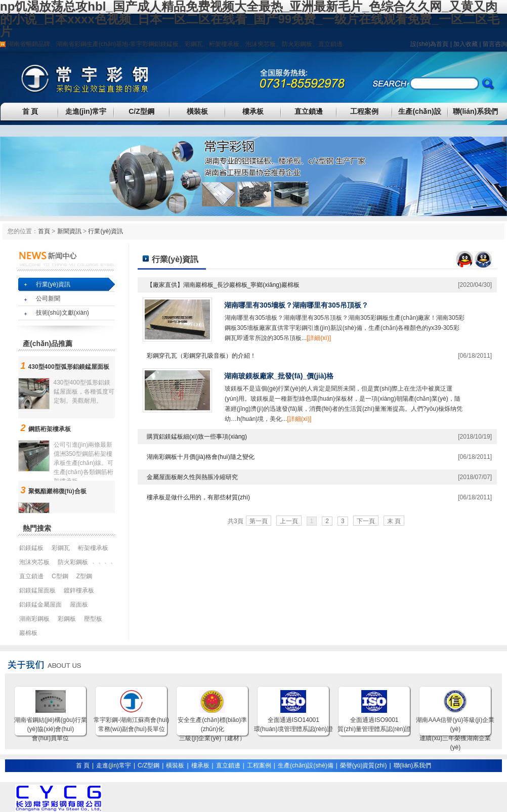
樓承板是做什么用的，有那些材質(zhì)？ (198, 497)
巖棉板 (28, 633)
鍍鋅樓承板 (79, 590)
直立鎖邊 (330, 44)
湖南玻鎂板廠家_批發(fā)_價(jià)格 (279, 376)
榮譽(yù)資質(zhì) (364, 765)
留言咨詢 (495, 44)
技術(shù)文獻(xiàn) (62, 313)
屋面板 (79, 605)
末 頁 (394, 521)
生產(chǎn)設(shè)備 (306, 765)
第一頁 (259, 521)
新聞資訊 (69, 231)
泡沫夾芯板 (261, 44)
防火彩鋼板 (297, 44)
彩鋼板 (67, 619)
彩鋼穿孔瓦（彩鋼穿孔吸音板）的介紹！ (201, 356)
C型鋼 (60, 576)
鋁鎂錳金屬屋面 (40, 605)
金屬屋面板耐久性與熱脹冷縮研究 (192, 477)
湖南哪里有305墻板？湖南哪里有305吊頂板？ (296, 305)
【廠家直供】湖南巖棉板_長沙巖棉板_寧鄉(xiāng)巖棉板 (223, 285)
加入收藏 (466, 44)
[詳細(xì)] (319, 338)
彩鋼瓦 (194, 44)
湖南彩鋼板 (34, 619)
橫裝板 (197, 111)
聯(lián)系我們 (475, 111)
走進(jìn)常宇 (86, 111)
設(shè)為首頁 (429, 44)
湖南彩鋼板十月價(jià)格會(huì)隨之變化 (201, 457)
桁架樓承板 (224, 44)
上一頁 (289, 521)
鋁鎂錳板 (166, 44)
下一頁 (366, 521)
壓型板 (93, 619)
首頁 (44, 231)
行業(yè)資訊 (105, 231)
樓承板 (253, 111)
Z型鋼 (84, 576)
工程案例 (364, 111)
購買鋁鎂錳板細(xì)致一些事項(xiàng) (197, 437)
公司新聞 (48, 298)
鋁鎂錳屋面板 (37, 590)
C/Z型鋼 (141, 111)
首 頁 (30, 111)
